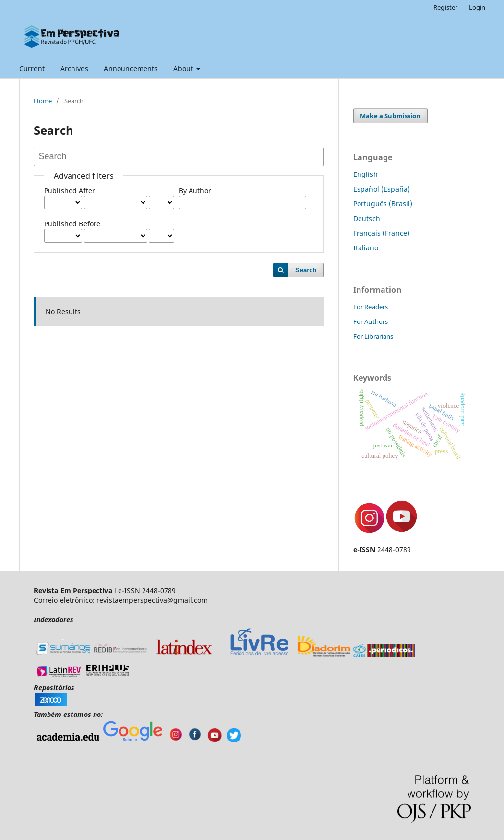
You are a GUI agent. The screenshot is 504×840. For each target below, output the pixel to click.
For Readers (371, 307)
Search (306, 270)
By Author (195, 190)
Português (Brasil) (383, 204)
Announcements (131, 68)
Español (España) (382, 189)
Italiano (366, 248)
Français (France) (381, 233)
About (184, 68)
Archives (74, 68)
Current (32, 68)
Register (445, 7)
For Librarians (373, 336)
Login (477, 7)
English (365, 174)
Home (43, 101)
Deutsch (367, 218)
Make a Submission (390, 116)
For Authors (371, 321)
